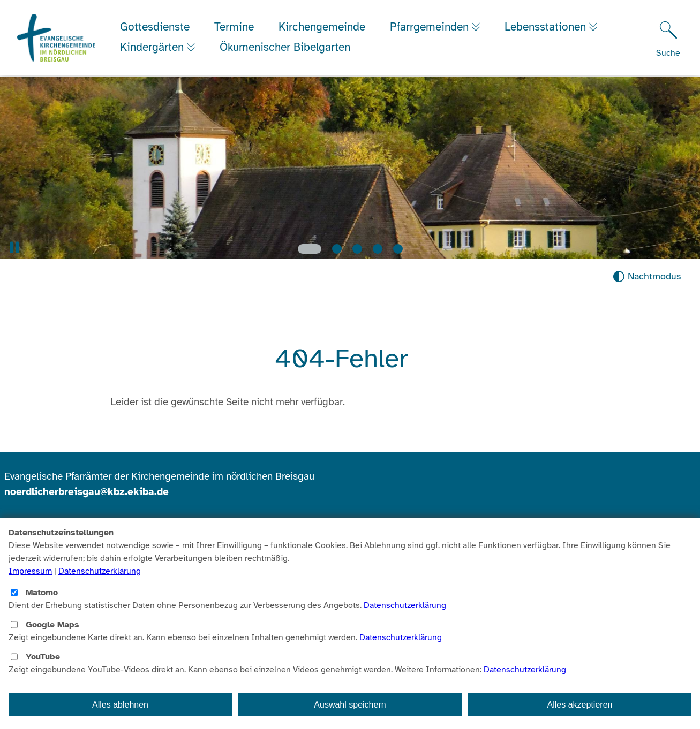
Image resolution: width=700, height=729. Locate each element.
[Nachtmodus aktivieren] (647, 276)
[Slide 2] (337, 249)
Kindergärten (155, 48)
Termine (235, 28)
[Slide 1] (310, 249)
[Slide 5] (398, 249)
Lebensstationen (551, 28)
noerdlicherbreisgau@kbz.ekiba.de (86, 492)
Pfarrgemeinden (432, 28)
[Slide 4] (378, 249)
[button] (14, 248)
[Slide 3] (357, 249)
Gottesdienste (156, 28)
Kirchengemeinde (323, 28)
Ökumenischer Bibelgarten (289, 48)
